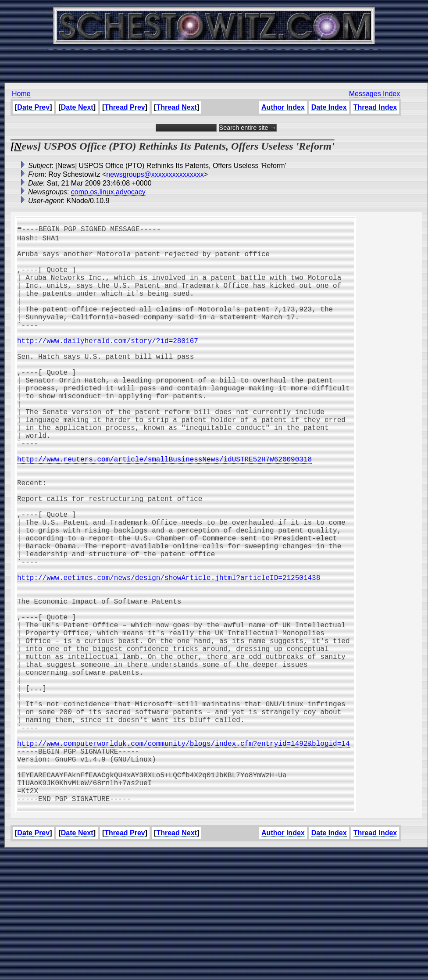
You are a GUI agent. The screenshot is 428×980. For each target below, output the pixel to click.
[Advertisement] (214, 61)
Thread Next (176, 107)
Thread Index (375, 107)
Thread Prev (125, 107)
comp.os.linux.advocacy (108, 192)
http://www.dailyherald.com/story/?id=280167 (108, 365)
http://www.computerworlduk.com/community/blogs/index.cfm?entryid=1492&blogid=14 (183, 857)
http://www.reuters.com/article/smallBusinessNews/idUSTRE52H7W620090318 (164, 510)
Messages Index (375, 94)
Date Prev (33, 107)
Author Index (283, 107)
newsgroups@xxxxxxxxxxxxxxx (155, 174)
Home (21, 94)
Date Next (77, 107)
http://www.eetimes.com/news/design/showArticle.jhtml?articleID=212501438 (169, 655)
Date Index (329, 107)
